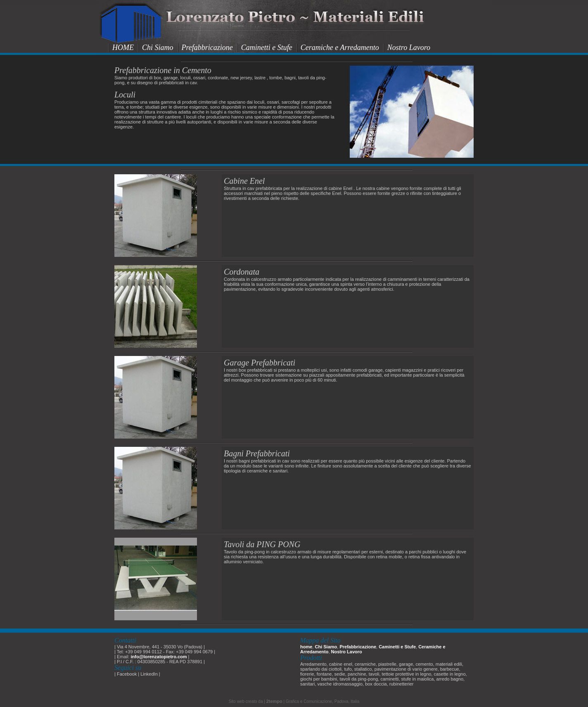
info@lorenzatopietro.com (159, 657)
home (306, 647)
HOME (123, 47)
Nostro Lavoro (409, 47)
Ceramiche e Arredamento (340, 47)
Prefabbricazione (207, 47)
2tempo (274, 701)
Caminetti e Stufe (267, 47)
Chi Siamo (158, 47)
